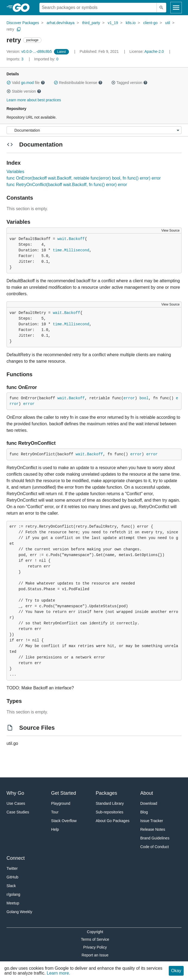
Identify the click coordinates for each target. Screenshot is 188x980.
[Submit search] (161, 8)
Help (55, 829)
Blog (144, 812)
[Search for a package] (98, 8)
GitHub (12, 877)
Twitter (12, 868)
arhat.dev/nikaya (61, 23)
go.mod (28, 83)
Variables (15, 172)
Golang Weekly (19, 912)
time (58, 250)
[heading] (23, 8)
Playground (61, 803)
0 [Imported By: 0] (46, 59)
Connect (16, 858)
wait (62, 239)
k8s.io (131, 23)
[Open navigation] (176, 8)
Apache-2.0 (154, 51)
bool (144, 398)
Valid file (26, 83)
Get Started (63, 793)
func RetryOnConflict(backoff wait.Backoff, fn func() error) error (67, 185)
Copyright (95, 932)
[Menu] (94, 130)
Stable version (24, 91)
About (147, 793)
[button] (9, 83)
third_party (91, 23)
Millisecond (77, 250)
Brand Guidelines (155, 838)
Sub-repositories (110, 812)
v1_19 (113, 23)
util (168, 23)
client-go (150, 23)
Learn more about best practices (34, 100)
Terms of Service (95, 939)
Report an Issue (95, 955)
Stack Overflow (64, 821)
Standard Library (110, 803)
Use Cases (16, 803)
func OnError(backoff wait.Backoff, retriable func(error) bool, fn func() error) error (84, 178)
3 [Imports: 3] (15, 59)
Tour (55, 812)
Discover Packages (23, 23)
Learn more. (58, 973)
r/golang (13, 894)
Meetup (13, 903)
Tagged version (129, 83)
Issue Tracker (152, 821)
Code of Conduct (154, 847)
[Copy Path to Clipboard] (19, 29)
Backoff (77, 239)
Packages (106, 793)
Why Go (15, 793)
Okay (176, 971)
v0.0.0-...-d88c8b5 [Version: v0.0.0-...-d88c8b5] (30, 51)
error (129, 398)
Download (149, 803)
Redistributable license (78, 83)
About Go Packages (113, 821)
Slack (11, 886)
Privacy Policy (95, 947)
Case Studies (18, 812)
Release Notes (153, 829)
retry (10, 29)
